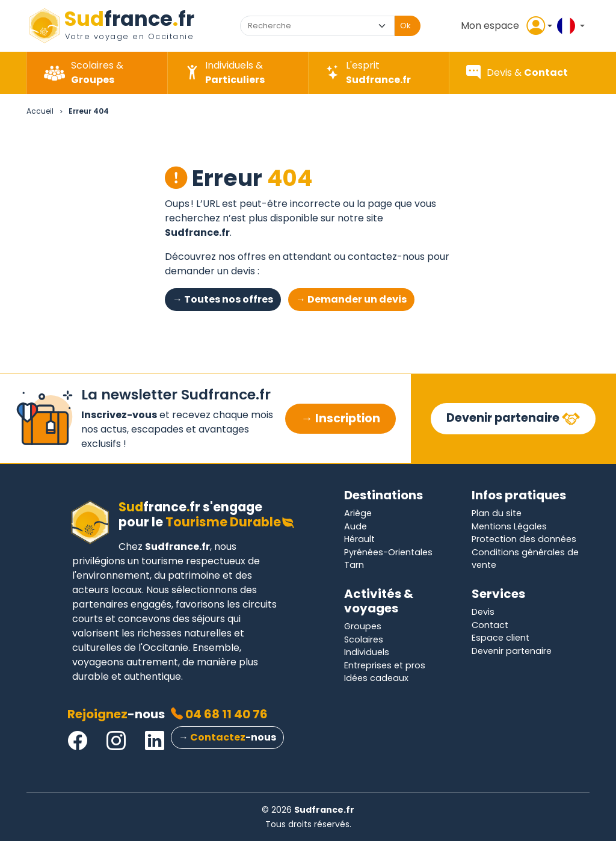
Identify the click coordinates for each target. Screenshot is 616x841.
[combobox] (306, 26)
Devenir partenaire (504, 418)
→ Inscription (340, 418)
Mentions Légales (509, 526)
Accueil (40, 111)
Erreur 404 (89, 111)
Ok (405, 26)
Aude (356, 526)
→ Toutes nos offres (223, 299)
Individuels (367, 652)
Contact (490, 625)
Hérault (359, 539)
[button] (504, 26)
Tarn (354, 565)
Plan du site (497, 513)
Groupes (363, 626)
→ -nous (227, 737)
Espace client (500, 638)
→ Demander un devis (351, 299)
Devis (483, 612)
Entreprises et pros (385, 665)
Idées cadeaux (376, 678)
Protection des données (524, 539)
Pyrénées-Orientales (388, 552)
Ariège (358, 513)
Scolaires (364, 639)
